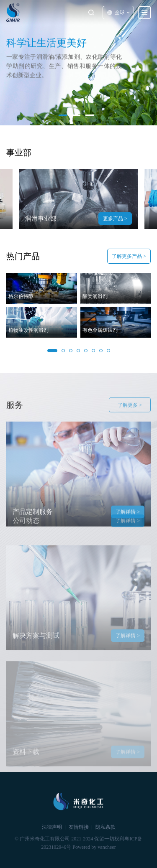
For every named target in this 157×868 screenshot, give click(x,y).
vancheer (107, 847)
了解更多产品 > (129, 257)
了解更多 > (130, 412)
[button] (63, 115)
